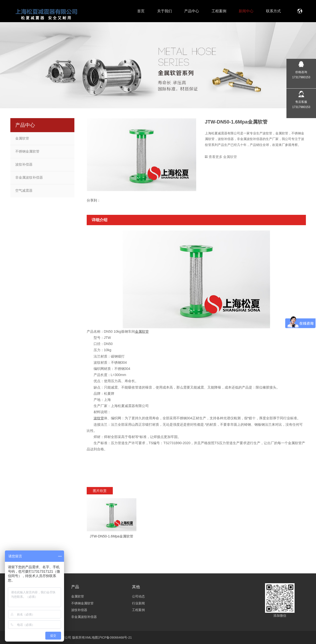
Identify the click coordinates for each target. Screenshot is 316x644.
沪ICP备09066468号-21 (115, 637)
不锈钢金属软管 (27, 151)
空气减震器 (24, 190)
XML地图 (91, 637)
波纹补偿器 (24, 164)
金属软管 (22, 138)
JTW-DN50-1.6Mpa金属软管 (112, 536)
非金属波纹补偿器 (29, 177)
